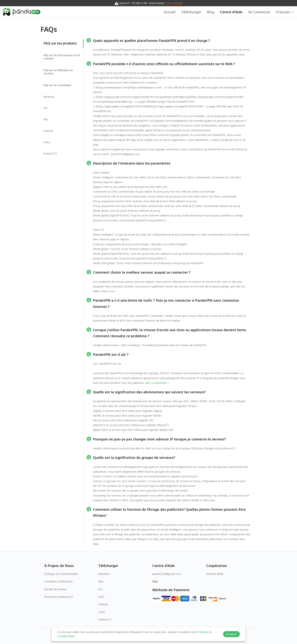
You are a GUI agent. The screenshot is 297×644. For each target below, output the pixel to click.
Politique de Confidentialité (61, 574)
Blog (211, 12)
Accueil (170, 12)
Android (103, 604)
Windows (104, 574)
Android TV (105, 619)
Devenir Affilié (215, 574)
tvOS (101, 597)
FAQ (155, 581)
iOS (100, 589)
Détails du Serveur (56, 589)
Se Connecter (259, 12)
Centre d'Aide (231, 12)
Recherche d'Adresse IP (59, 597)
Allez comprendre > (157, 383)
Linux (102, 612)
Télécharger (191, 12)
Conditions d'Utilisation (59, 581)
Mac (101, 581)
